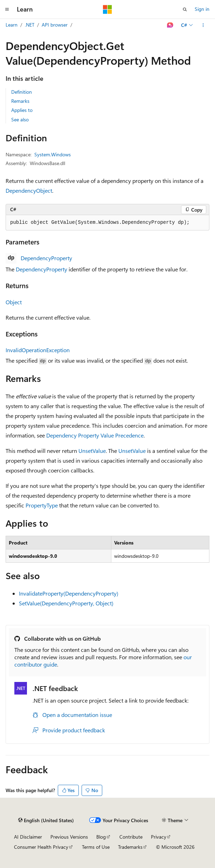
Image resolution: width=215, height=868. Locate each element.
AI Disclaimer (28, 837)
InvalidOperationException (38, 350)
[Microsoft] (107, 9)
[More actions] (203, 25)
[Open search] (185, 9)
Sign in (202, 9)
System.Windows (53, 154)
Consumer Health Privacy (41, 847)
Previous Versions (69, 837)
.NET (30, 25)
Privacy (159, 837)
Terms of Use (96, 847)
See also (20, 119)
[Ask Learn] (170, 25)
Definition (22, 92)
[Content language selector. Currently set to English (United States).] (46, 820)
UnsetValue (92, 451)
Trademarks (130, 847)
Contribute (131, 837)
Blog (101, 837)
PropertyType (42, 505)
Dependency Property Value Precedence (95, 435)
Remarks (20, 101)
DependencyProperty (46, 258)
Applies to (22, 110)
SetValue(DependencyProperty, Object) (66, 603)
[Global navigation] (7, 9)
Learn (12, 25)
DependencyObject (29, 190)
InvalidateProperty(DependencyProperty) (69, 593)
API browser (55, 25)
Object (14, 302)
